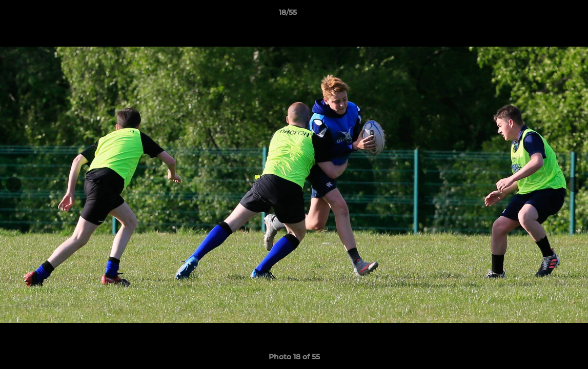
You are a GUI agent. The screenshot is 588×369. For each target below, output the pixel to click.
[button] (545, 15)
